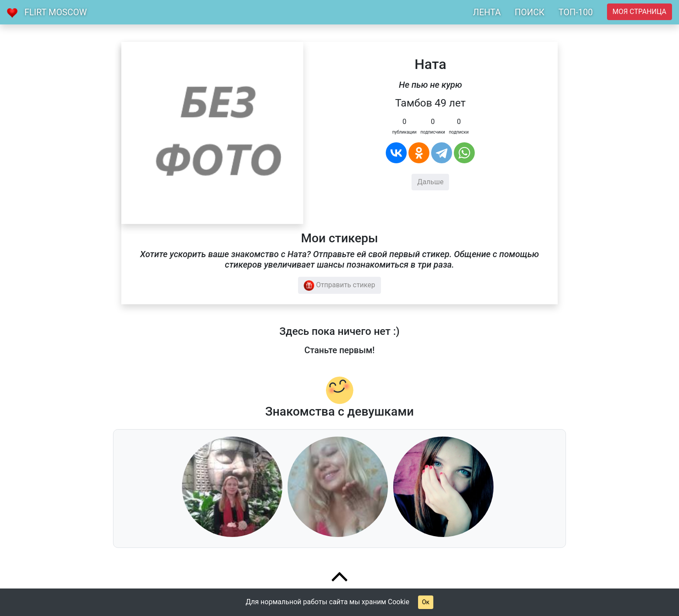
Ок (426, 602)
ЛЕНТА (487, 12)
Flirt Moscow (56, 12)
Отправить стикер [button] (339, 286)
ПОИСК (529, 12)
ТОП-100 (576, 12)
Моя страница (640, 12)
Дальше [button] (430, 182)
